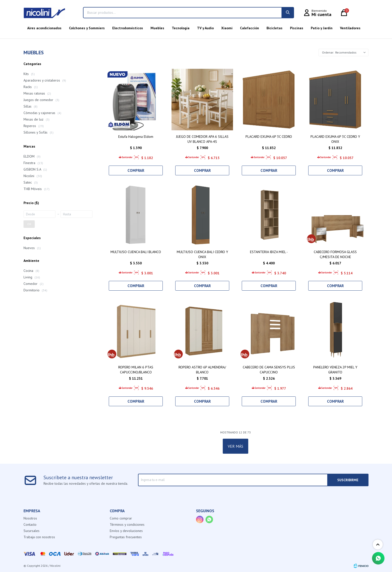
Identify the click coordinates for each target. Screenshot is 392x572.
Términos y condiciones (127, 524)
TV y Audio (205, 28)
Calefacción (249, 28)
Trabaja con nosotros (39, 537)
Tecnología (181, 28)
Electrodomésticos (128, 28)
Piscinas (297, 28)
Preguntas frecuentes (126, 537)
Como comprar (121, 518)
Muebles (157, 28)
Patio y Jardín (322, 28)
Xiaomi (227, 28)
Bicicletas (274, 28)
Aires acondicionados (44, 28)
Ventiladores (350, 28)
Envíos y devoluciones (126, 531)
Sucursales (31, 531)
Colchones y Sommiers (87, 28)
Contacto (30, 524)
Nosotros (30, 518)
